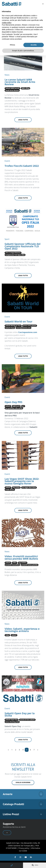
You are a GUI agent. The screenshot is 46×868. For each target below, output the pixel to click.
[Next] (38, 750)
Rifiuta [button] (13, 45)
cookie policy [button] (7, 23)
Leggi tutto (23, 120)
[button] (43, 4)
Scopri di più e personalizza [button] (23, 51)
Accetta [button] (34, 45)
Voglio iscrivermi (23, 782)
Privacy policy (24, 848)
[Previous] (8, 750)
